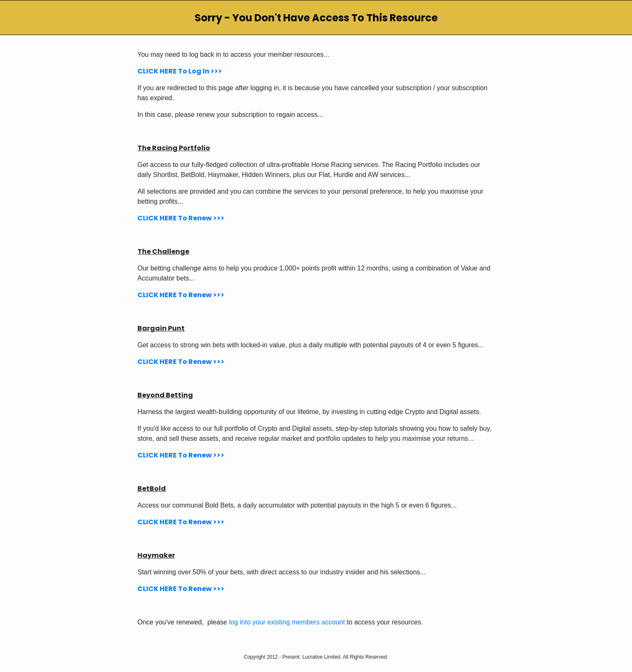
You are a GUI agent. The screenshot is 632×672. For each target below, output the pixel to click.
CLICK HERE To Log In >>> (180, 71)
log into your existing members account (287, 622)
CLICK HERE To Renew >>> (181, 218)
